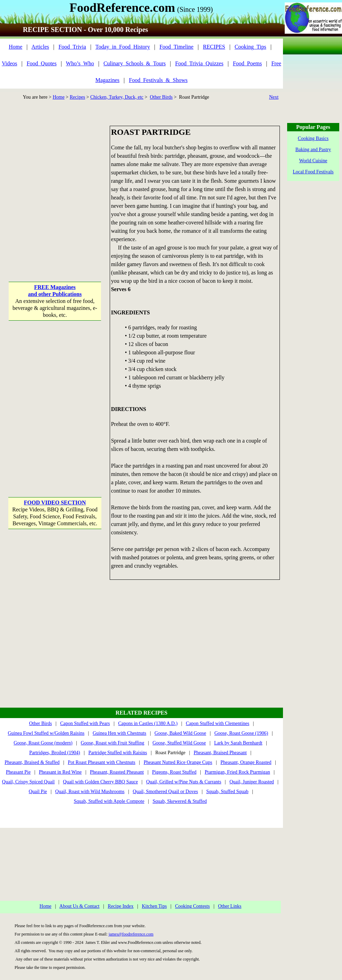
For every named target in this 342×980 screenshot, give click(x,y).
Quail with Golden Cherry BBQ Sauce (100, 782)
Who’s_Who (80, 63)
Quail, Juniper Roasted (252, 782)
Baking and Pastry (313, 150)
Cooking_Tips (251, 47)
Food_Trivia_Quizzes (199, 63)
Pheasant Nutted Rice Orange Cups (178, 762)
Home (15, 47)
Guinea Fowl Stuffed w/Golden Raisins (46, 733)
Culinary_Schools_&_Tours (135, 63)
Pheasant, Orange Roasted (246, 762)
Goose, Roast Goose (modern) (43, 743)
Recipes (77, 97)
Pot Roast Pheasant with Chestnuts (101, 762)
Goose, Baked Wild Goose (180, 733)
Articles (40, 47)
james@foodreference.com (131, 934)
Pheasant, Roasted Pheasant (117, 772)
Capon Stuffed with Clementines (218, 723)
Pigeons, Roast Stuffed (174, 772)
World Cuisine (313, 161)
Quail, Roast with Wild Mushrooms (90, 792)
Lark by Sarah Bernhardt (238, 743)
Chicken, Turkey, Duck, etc (117, 97)
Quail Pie (38, 792)
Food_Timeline (176, 47)
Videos (9, 63)
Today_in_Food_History (123, 47)
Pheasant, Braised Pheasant (220, 753)
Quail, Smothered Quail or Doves (165, 792)
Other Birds (161, 97)
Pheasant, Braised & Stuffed (32, 762)
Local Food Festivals (313, 172)
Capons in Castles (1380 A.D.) (148, 723)
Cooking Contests (192, 906)
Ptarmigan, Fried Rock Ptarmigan (237, 772)
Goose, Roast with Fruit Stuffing (113, 743)
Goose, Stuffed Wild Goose (179, 743)
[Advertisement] (65, 191)
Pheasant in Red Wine (60, 772)
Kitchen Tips (154, 906)
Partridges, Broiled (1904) (55, 753)
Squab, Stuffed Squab (227, 792)
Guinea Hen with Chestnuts (119, 733)
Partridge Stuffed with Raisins (118, 753)
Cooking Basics (313, 138)
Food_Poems (248, 63)
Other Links (230, 906)
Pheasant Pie (18, 772)
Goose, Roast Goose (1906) (241, 733)
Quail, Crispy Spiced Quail (28, 782)
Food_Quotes (42, 63)
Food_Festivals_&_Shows (158, 80)
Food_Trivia (72, 47)
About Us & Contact (80, 906)
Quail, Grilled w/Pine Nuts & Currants (184, 782)
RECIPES (214, 47)
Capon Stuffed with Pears (85, 723)
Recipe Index (120, 906)
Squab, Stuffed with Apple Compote (109, 801)
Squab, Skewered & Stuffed (180, 801)
